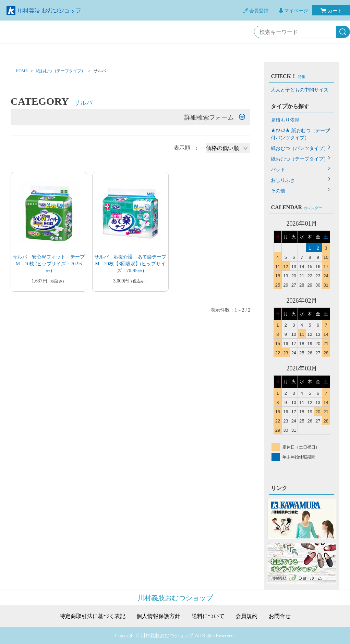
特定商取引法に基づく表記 (93, 616)
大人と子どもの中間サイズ (300, 90)
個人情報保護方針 (158, 616)
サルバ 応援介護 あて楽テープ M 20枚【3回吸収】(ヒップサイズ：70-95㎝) (133, 264)
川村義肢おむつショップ (175, 598)
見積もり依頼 (285, 120)
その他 (278, 191)
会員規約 (246, 616)
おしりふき (283, 180)
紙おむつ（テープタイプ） (61, 71)
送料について (208, 616)
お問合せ (280, 616)
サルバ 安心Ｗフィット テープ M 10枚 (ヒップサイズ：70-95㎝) (51, 264)
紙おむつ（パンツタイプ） (300, 148)
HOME (22, 71)
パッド (278, 170)
